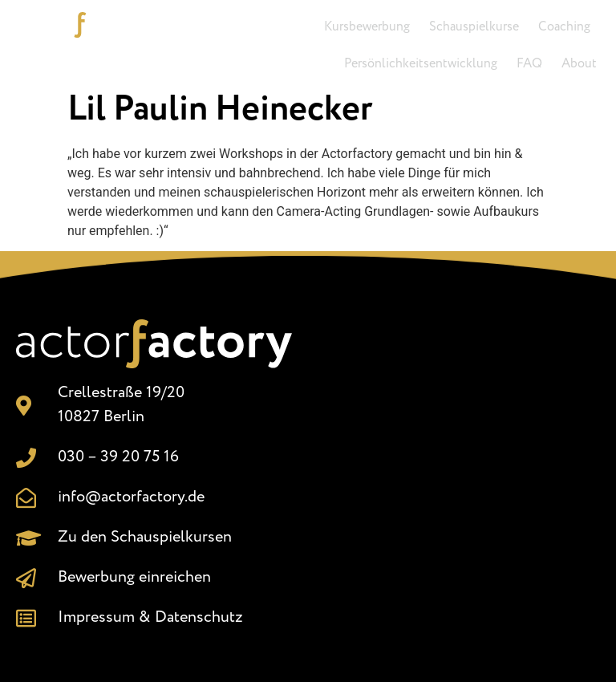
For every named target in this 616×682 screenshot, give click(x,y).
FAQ (529, 64)
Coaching (564, 27)
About (579, 64)
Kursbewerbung (367, 27)
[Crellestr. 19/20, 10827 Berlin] (462, 480)
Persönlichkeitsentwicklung (421, 64)
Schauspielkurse (474, 27)
